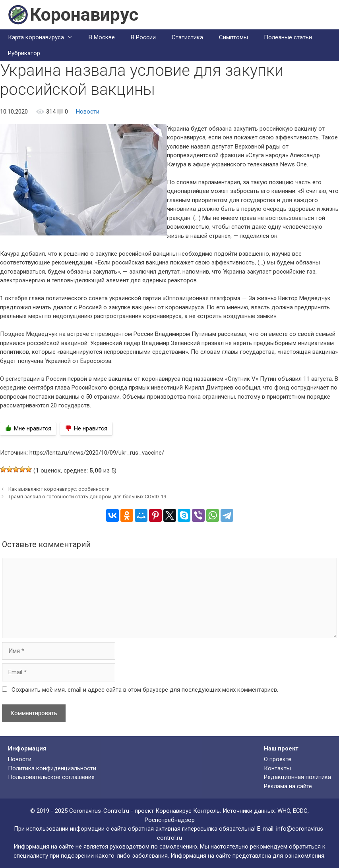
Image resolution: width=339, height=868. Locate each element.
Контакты (277, 768)
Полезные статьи (288, 37)
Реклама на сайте (288, 786)
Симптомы (233, 37)
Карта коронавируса (44, 37)
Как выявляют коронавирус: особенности (59, 489)
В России (143, 37)
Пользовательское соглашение (51, 777)
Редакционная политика (297, 777)
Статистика (187, 37)
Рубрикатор (24, 53)
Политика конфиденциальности (52, 768)
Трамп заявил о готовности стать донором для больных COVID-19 (87, 497)
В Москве (102, 37)
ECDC (300, 811)
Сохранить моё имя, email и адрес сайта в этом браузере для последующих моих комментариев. (145, 690)
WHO (284, 811)
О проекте (278, 759)
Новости (88, 112)
